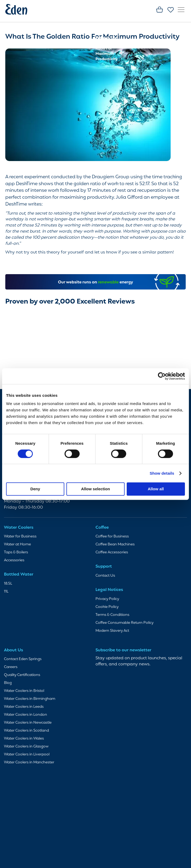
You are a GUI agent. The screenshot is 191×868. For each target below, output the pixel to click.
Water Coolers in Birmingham (30, 699)
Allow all (156, 489)
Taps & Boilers (16, 552)
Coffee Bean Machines (115, 544)
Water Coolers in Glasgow (26, 747)
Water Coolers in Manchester (29, 762)
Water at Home (17, 544)
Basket (160, 10)
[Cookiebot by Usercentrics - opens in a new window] (162, 376)
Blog (100, 33)
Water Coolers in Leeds (24, 707)
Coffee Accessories (112, 552)
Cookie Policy (107, 607)
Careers (11, 667)
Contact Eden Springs (23, 659)
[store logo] (20, 10)
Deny (35, 489)
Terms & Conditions (112, 615)
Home (101, 27)
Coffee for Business (112, 537)
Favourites (171, 10)
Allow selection (95, 489)
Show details (162, 473)
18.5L (8, 584)
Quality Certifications (22, 675)
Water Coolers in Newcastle (28, 723)
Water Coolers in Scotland (26, 731)
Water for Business (20, 537)
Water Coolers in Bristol (24, 691)
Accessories (14, 560)
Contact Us (105, 576)
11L (6, 592)
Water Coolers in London (26, 715)
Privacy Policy (107, 599)
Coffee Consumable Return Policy (124, 623)
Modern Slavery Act (112, 631)
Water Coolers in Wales (24, 739)
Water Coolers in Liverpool (27, 755)
